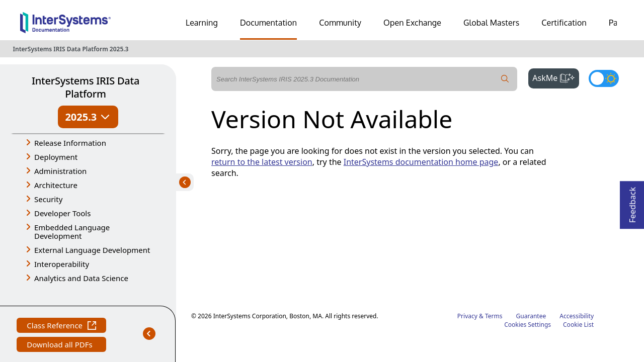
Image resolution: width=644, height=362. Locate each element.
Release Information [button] (70, 143)
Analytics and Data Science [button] (81, 278)
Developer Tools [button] (62, 213)
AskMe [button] (556, 77)
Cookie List (578, 250)
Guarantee (531, 241)
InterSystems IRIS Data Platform (86, 87)
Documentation (268, 23)
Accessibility (577, 241)
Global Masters (491, 23)
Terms (494, 241)
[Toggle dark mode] (604, 78)
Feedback (632, 202)
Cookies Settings (528, 250)
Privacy (467, 241)
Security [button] (48, 199)
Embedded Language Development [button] (72, 232)
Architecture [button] (56, 185)
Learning (202, 23)
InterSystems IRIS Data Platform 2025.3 (71, 49)
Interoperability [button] (62, 264)
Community (340, 23)
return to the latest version (262, 162)
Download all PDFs (61, 328)
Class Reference (61, 308)
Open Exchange (412, 23)
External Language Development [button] (92, 250)
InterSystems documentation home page (421, 162)
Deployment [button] (56, 157)
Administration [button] (60, 171)
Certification (564, 23)
